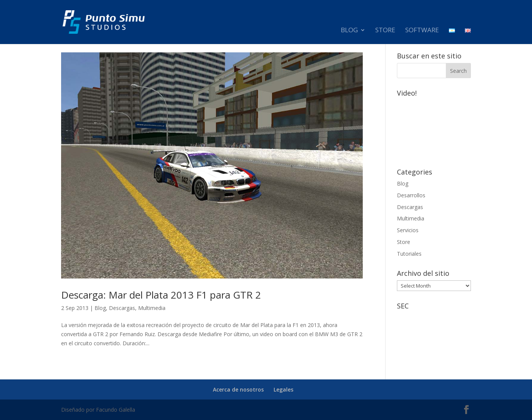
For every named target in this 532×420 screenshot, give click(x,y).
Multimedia (152, 308)
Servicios (408, 230)
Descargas (122, 308)
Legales (283, 389)
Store (385, 31)
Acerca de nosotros (238, 389)
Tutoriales (409, 254)
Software (422, 31)
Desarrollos (411, 195)
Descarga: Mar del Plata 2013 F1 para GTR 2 (161, 295)
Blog (349, 31)
